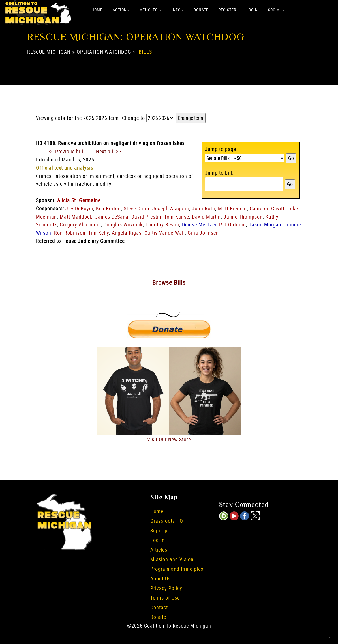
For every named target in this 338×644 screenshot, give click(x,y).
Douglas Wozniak (123, 224)
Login (252, 10)
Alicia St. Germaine (79, 200)
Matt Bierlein (232, 208)
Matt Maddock (76, 217)
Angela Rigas (127, 233)
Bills (145, 52)
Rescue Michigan (49, 52)
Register (227, 10)
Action (121, 10)
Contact (159, 607)
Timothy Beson (162, 224)
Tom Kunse (177, 217)
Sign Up (159, 530)
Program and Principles (177, 569)
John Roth (204, 208)
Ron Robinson (70, 233)
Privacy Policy (166, 588)
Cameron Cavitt (267, 208)
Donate (201, 10)
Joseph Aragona (171, 208)
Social (276, 10)
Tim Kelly (99, 233)
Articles (151, 10)
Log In (158, 540)
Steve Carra (137, 208)
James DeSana (112, 217)
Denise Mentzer (199, 224)
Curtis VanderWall (165, 233)
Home (97, 10)
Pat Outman (233, 224)
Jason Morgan (265, 224)
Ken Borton (108, 208)
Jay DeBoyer (79, 208)
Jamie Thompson (243, 217)
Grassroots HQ (167, 521)
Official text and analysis (65, 168)
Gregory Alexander (80, 224)
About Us (161, 578)
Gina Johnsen (203, 233)
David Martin (206, 217)
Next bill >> (109, 151)
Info (177, 10)
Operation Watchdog (104, 52)
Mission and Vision (172, 559)
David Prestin (146, 217)
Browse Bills (169, 282)
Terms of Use (165, 598)
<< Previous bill (66, 151)
